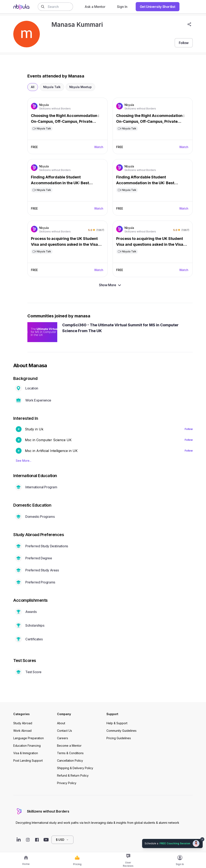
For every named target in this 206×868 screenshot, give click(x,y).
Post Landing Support (28, 761)
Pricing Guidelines (119, 738)
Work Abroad (22, 731)
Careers (63, 738)
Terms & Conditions (70, 753)
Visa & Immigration (26, 753)
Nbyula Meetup (80, 87)
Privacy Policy (67, 783)
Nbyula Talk (52, 87)
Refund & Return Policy (73, 775)
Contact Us (65, 731)
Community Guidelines (121, 731)
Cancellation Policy (70, 761)
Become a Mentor (69, 746)
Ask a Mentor (95, 7)
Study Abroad (23, 723)
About (61, 723)
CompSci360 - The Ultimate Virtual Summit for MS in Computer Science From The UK (120, 328)
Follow (189, 429)
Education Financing (27, 746)
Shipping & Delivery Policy (75, 768)
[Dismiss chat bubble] (202, 839)
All (33, 87)
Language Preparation (29, 738)
